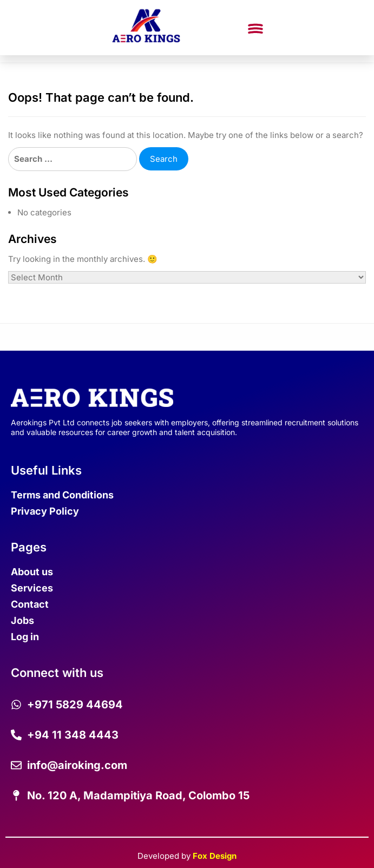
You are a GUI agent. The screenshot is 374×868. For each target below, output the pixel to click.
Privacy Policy (45, 511)
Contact (30, 604)
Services (32, 588)
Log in (25, 637)
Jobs (22, 620)
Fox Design (215, 856)
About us (32, 572)
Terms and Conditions (62, 495)
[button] (255, 29)
